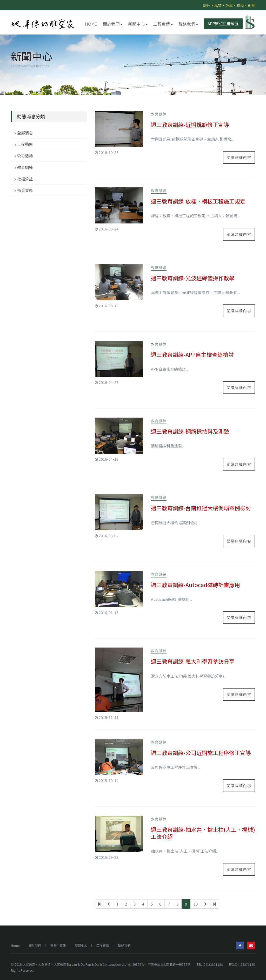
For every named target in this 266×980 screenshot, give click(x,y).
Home (15, 945)
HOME (91, 24)
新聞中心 (138, 24)
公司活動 (25, 156)
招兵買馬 (25, 190)
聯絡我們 (188, 24)
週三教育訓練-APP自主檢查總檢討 (192, 355)
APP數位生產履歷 (223, 23)
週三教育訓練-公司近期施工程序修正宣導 (201, 753)
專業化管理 (58, 945)
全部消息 (25, 133)
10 (196, 904)
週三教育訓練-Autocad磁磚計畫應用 (195, 585)
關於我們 (113, 24)
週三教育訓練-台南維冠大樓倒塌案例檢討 (201, 508)
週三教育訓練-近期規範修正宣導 (190, 125)
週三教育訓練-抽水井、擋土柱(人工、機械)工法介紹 (203, 833)
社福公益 (25, 179)
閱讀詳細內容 (239, 157)
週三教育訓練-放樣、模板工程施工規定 (198, 201)
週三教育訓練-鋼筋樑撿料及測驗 (190, 431)
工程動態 (25, 144)
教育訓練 (25, 167)
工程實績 (163, 24)
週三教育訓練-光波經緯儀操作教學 (193, 278)
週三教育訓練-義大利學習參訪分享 (193, 661)
